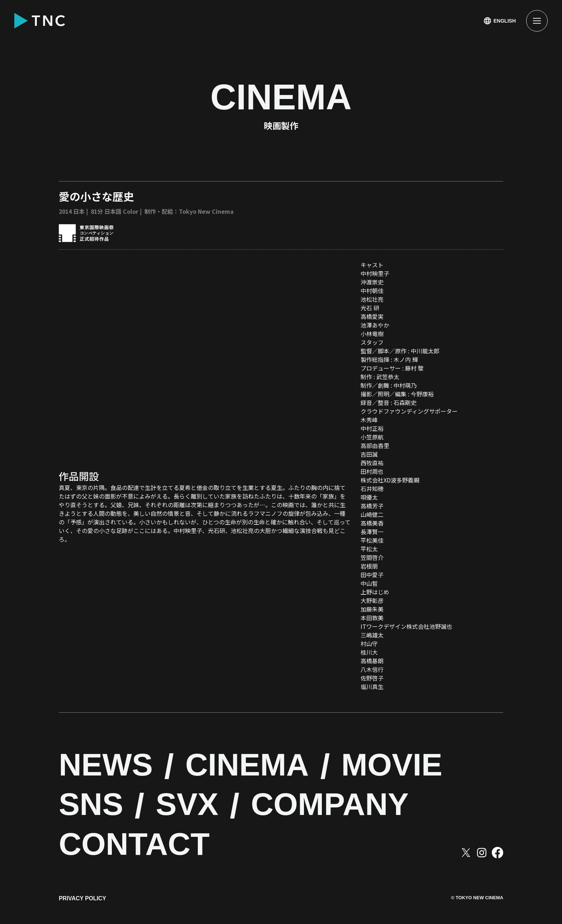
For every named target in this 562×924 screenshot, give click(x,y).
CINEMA (263, 767)
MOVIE (418, 767)
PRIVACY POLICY (83, 902)
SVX (196, 806)
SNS (94, 806)
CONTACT (142, 846)
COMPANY (350, 806)
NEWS (110, 767)
